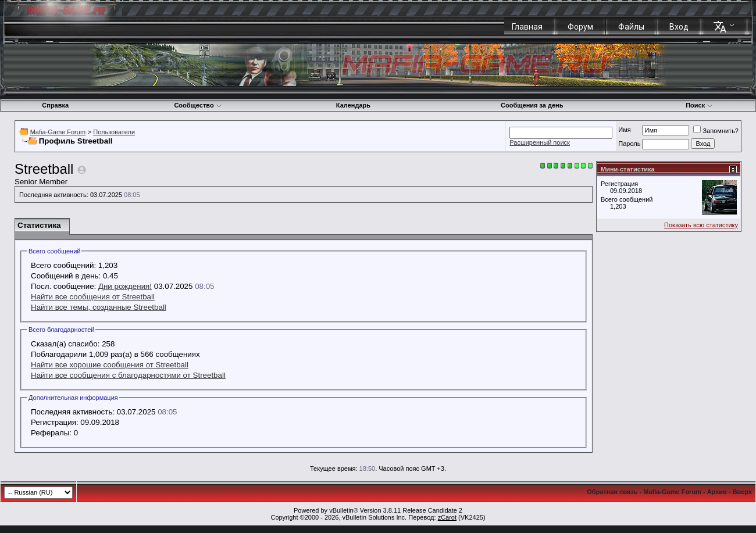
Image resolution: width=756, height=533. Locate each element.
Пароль (629, 144)
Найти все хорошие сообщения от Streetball (110, 365)
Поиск (699, 105)
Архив (717, 492)
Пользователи (114, 132)
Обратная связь (612, 492)
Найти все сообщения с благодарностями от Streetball (128, 375)
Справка (55, 105)
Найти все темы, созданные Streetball (99, 307)
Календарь (353, 105)
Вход (679, 27)
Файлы (631, 27)
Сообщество (198, 105)
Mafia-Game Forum (58, 132)
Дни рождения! (125, 286)
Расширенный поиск (540, 142)
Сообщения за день (532, 105)
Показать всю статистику (701, 225)
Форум (580, 27)
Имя (624, 130)
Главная (527, 27)
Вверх (742, 492)
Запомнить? (716, 131)
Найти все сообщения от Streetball (93, 297)
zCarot (447, 517)
